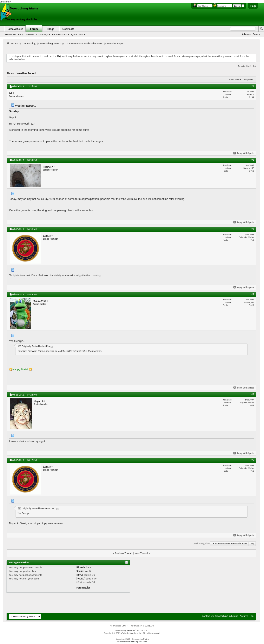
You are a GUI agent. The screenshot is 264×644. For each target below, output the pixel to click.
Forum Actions (59, 34)
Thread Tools (233, 79)
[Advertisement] (131, 49)
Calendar (29, 34)
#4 (253, 294)
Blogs (51, 29)
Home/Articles (15, 29)
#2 (253, 160)
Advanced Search (251, 34)
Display (247, 79)
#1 (253, 86)
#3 (253, 229)
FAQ (20, 34)
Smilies (80, 571)
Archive (244, 616)
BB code (81, 567)
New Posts (11, 34)
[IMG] (80, 575)
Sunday (14, 111)
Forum (34, 29)
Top (252, 544)
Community (42, 34)
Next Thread (141, 553)
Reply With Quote (244, 153)
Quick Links (77, 34)
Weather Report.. (27, 73)
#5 (253, 394)
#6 (253, 460)
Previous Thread (123, 553)
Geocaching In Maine (227, 616)
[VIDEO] (81, 579)
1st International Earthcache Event (84, 43)
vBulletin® (131, 630)
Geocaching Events (50, 43)
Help (253, 6)
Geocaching (29, 43)
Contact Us (208, 616)
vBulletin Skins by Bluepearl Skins (132, 642)
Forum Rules (83, 588)
